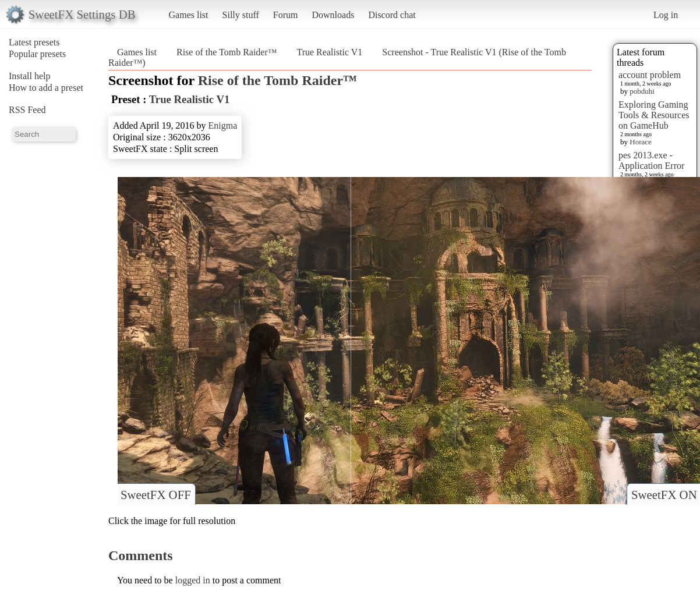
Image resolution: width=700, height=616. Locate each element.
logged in (193, 580)
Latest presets (34, 42)
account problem (650, 75)
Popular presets (37, 54)
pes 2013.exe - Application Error (651, 160)
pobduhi (642, 91)
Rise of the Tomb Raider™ (227, 52)
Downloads (333, 15)
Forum (286, 15)
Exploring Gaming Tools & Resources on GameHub (654, 115)
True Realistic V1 (329, 52)
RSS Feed (27, 110)
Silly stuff (241, 15)
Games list (189, 15)
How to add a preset (46, 88)
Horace (641, 142)
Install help (30, 76)
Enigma (223, 125)
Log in (666, 15)
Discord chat (392, 15)
